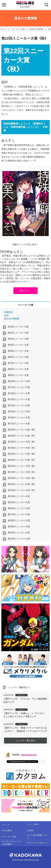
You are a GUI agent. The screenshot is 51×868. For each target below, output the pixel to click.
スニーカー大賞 (18, 29)
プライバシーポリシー (37, 843)
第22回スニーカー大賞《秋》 (25, 38)
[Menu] (4, 5)
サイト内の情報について (37, 837)
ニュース (6, 824)
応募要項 (8, 312)
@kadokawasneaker (29, 755)
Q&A (6, 315)
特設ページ (25, 291)
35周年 (30, 830)
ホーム (4, 29)
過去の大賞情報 (36, 29)
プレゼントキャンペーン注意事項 (12, 843)
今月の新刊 (7, 830)
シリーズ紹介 (33, 824)
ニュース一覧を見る (26, 740)
